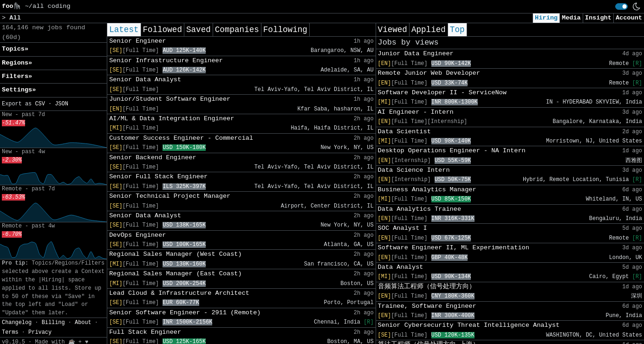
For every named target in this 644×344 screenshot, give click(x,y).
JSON (62, 104)
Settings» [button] (19, 90)
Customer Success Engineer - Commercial (181, 138)
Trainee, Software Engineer (427, 306)
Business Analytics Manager (427, 190)
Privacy (40, 332)
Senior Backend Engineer (153, 158)
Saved (198, 30)
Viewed (393, 30)
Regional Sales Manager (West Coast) (176, 254)
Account (629, 18)
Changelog (17, 323)
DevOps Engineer (137, 235)
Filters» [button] (17, 76)
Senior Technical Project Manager (170, 196)
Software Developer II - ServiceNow (442, 93)
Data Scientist (404, 132)
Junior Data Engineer (416, 54)
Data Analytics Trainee (420, 209)
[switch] (621, 6)
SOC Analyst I (403, 228)
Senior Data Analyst (145, 80)
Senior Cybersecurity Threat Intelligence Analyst (469, 325)
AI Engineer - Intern (416, 112)
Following (285, 30)
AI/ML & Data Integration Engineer (172, 119)
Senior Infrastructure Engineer (166, 61)
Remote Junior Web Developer (429, 73)
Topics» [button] (15, 49)
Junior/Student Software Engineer (170, 99)
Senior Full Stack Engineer (158, 177)
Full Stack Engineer (145, 332)
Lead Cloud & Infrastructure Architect (179, 293)
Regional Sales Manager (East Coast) (176, 274)
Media (571, 18)
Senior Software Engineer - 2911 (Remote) (185, 313)
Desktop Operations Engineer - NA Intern (452, 151)
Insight (598, 18)
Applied (429, 30)
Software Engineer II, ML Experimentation (454, 248)
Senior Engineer (137, 41)
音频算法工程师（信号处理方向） (427, 287)
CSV (40, 104)
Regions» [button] (17, 63)
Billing (53, 323)
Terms (10, 332)
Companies (237, 30)
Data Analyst (401, 267)
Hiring (546, 18)
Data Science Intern (414, 170)
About (83, 323)
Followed (163, 30)
